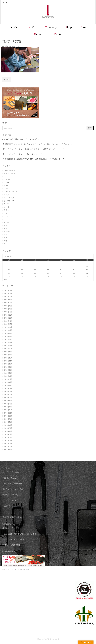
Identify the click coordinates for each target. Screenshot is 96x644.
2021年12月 (8, 343)
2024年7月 (8, 303)
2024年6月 (8, 306)
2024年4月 (8, 312)
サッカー (7, 180)
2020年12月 (8, 358)
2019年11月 (8, 392)
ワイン (6, 219)
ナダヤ (6, 186)
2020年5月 (8, 379)
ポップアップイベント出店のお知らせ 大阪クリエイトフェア (33, 149)
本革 (5, 226)
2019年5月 (8, 401)
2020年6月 (8, 376)
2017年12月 (8, 440)
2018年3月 (8, 434)
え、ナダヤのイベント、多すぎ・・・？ (22, 154)
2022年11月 (8, 327)
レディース (8, 216)
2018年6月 (8, 425)
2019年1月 (8, 407)
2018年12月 (8, 410)
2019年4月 (8, 404)
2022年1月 (8, 340)
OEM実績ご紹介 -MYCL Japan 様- (20, 140)
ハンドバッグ (9, 198)
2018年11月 (8, 413)
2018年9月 (8, 419)
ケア (5, 176)
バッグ (6, 195)
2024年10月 (8, 297)
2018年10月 (8, 416)
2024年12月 (8, 290)
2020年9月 (8, 367)
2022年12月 (8, 324)
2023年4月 (8, 321)
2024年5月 (8, 309)
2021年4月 (8, 355)
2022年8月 (8, 330)
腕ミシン (7, 232)
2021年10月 (8, 349)
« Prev (7, 79)
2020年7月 (8, 373)
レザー (6, 213)
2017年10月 (8, 447)
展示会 (6, 222)
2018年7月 (8, 422)
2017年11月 (8, 444)
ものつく (7, 210)
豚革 (5, 235)
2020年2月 (8, 385)
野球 (5, 241)
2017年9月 (8, 450)
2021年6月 (8, 352)
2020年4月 (8, 382)
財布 (5, 238)
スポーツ (7, 183)
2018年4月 (8, 431)
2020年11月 (8, 361)
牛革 (5, 229)
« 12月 (5, 279)
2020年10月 (8, 364)
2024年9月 (8, 300)
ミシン (6, 204)
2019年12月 (8, 388)
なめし (6, 189)
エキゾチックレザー (11, 173)
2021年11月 (8, 346)
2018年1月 (8, 437)
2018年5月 (8, 428)
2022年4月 (8, 336)
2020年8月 (8, 370)
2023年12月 (8, 315)
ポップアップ (9, 201)
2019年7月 (8, 398)
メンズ (6, 207)
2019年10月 (8, 395)
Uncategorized (10, 170)
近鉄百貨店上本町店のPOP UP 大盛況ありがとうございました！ (35, 159)
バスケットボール (11, 192)
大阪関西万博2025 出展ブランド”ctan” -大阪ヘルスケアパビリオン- (37, 145)
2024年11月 (8, 294)
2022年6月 (8, 333)
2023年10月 (8, 318)
